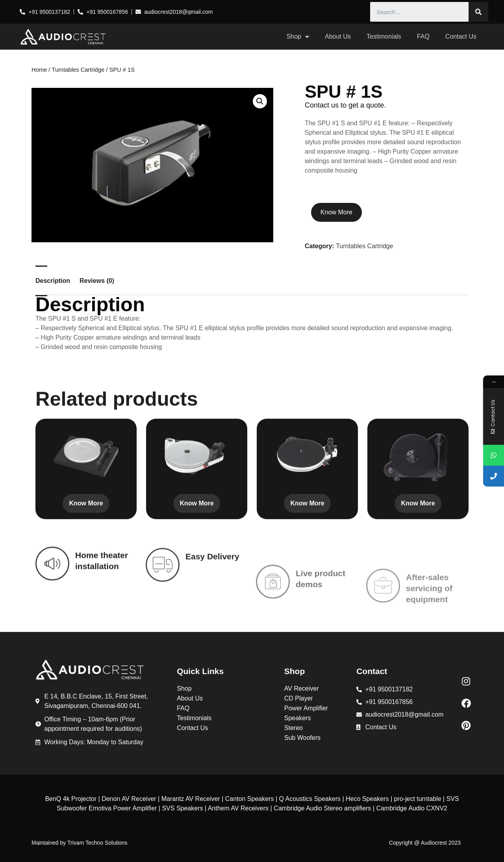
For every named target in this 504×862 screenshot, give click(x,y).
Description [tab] (53, 281)
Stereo (294, 728)
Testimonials (384, 36)
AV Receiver (302, 688)
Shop (298, 37)
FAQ (423, 36)
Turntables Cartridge (78, 70)
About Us (338, 36)
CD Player (299, 698)
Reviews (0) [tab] (97, 281)
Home (39, 70)
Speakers (298, 718)
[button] (260, 101)
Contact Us (461, 36)
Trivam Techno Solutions (97, 843)
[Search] (478, 12)
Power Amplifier (306, 708)
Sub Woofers (302, 738)
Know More (336, 212)
